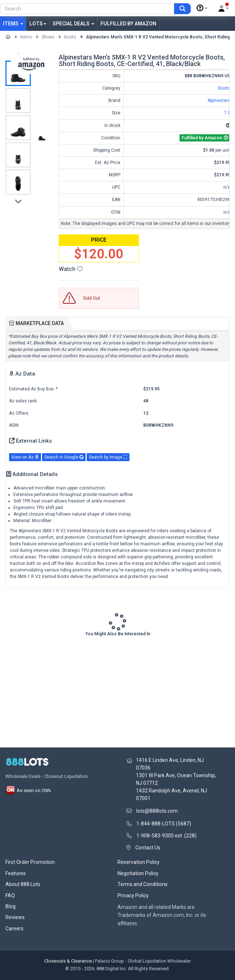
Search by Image (108, 457)
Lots (38, 24)
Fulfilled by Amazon (128, 24)
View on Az (25, 457)
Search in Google (64, 457)
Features (16, 873)
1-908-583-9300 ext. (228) (166, 836)
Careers (15, 928)
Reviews (15, 917)
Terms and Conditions (143, 884)
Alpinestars (219, 101)
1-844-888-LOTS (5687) (164, 824)
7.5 (227, 113)
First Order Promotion (30, 862)
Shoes (48, 37)
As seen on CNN (28, 790)
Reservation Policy (139, 862)
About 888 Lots (23, 884)
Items (13, 24)
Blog (11, 906)
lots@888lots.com (157, 811)
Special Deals (73, 24)
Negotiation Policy (138, 873)
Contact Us (148, 848)
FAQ (10, 895)
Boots (70, 37)
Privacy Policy (133, 895)
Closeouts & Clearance (68, 961)
